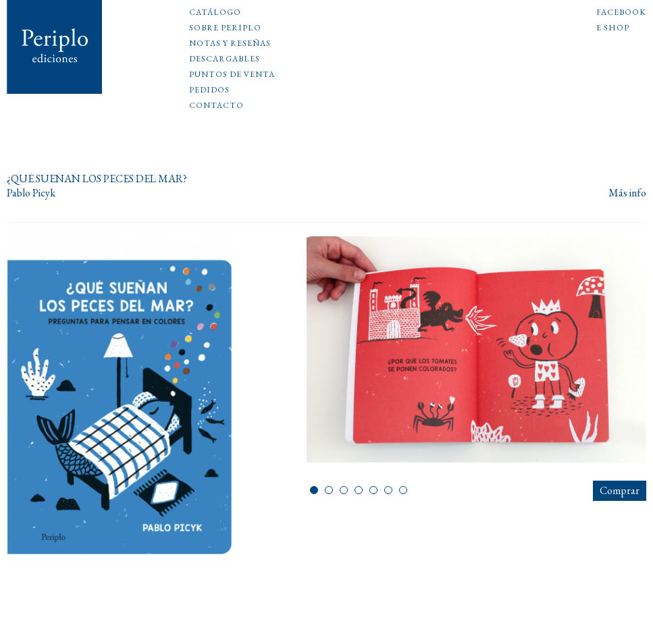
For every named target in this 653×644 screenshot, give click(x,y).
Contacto (216, 106)
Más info (627, 193)
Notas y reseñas (230, 44)
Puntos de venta (232, 75)
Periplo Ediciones (55, 47)
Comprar (620, 490)
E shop (613, 28)
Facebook (621, 13)
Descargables (225, 59)
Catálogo (215, 13)
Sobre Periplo (225, 28)
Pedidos (209, 90)
